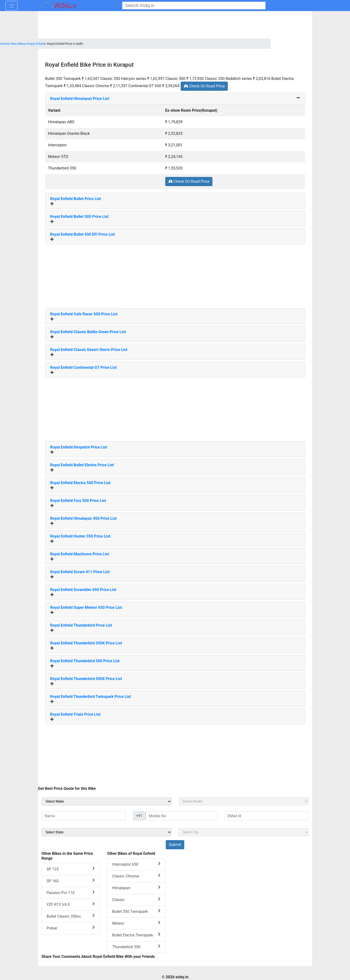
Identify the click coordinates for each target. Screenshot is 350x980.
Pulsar (71, 928)
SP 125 (71, 869)
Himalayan (136, 888)
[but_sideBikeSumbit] (175, 845)
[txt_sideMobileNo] (181, 816)
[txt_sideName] (84, 816)
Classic (136, 899)
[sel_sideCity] (244, 832)
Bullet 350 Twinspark (136, 911)
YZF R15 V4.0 (71, 904)
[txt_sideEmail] (267, 816)
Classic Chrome (136, 876)
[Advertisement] (175, 274)
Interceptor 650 (136, 864)
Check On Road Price (204, 86)
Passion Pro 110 (71, 892)
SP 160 (71, 881)
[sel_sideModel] (244, 801)
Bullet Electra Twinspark (136, 935)
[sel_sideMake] (107, 801)
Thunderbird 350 (136, 947)
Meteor (136, 923)
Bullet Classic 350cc (71, 916)
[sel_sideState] (107, 832)
